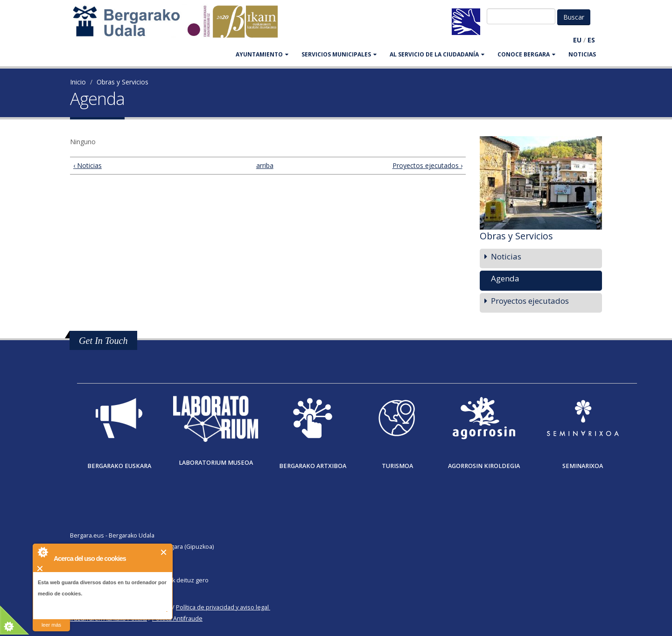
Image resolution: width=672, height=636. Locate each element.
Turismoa (397, 466)
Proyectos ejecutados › (427, 165)
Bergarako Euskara (119, 466)
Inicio (78, 82)
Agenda (505, 278)
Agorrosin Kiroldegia (484, 466)
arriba (264, 165)
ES (591, 40)
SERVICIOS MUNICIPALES (339, 54)
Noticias (582, 54)
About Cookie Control (42, 552)
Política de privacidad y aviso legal (222, 607)
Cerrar (164, 552)
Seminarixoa (583, 466)
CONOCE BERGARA (526, 54)
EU (577, 40)
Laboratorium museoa (216, 463)
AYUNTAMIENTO (262, 54)
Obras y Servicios (122, 82)
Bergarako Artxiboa (313, 466)
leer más (51, 625)
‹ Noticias (87, 165)
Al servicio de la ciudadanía (437, 54)
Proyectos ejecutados (530, 301)
